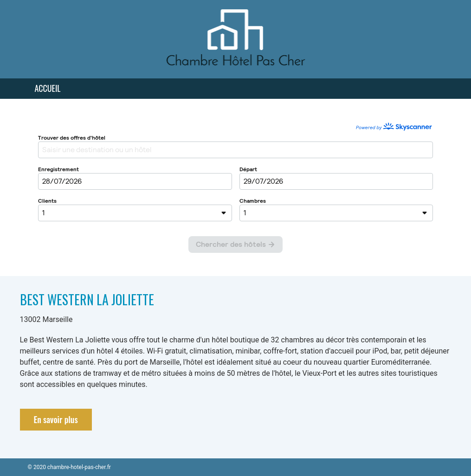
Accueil (48, 88)
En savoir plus (56, 419)
